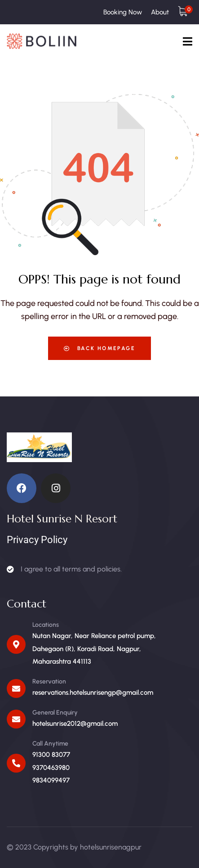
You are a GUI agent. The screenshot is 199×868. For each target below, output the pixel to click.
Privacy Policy (37, 540)
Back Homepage (99, 348)
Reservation (49, 681)
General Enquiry (55, 713)
